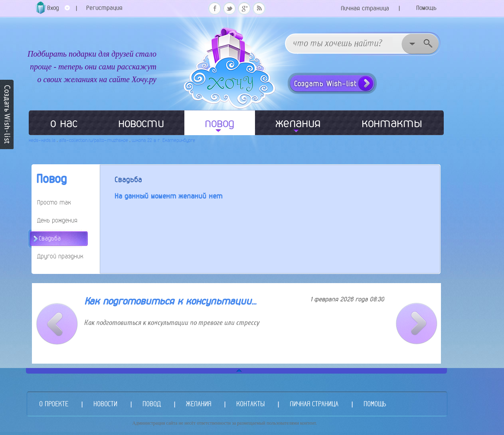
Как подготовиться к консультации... (170, 301)
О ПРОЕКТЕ (54, 404)
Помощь (426, 8)
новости (141, 123)
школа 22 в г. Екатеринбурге (163, 140)
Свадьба (50, 238)
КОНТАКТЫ (250, 404)
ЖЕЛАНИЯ (199, 404)
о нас (64, 123)
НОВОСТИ (105, 404)
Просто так (54, 202)
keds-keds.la (42, 140)
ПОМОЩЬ (375, 404)
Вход (58, 11)
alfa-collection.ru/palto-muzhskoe (94, 140)
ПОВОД (152, 404)
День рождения (57, 220)
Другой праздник (60, 256)
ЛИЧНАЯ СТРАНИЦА (314, 404)
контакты (392, 123)
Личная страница (365, 8)
